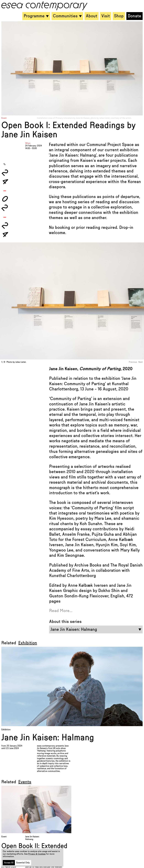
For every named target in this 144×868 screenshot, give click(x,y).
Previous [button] (133, 362)
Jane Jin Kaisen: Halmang (48, 738)
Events (25, 782)
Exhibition (28, 643)
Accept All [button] (9, 863)
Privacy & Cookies (37, 854)
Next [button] (140, 362)
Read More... (61, 611)
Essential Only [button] (23, 863)
